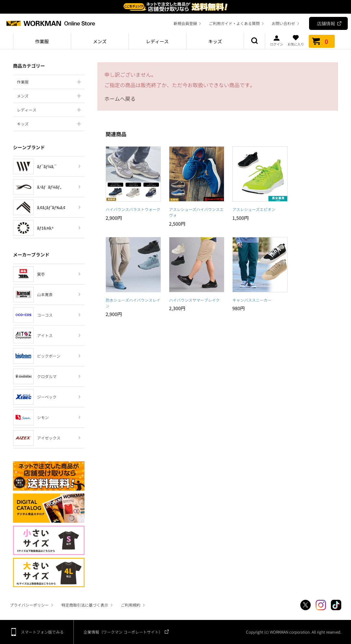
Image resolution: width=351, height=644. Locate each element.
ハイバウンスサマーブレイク (194, 300)
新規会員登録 (185, 23)
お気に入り (296, 40)
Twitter (305, 605)
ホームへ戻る (120, 99)
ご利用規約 (131, 605)
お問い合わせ (283, 23)
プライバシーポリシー (29, 605)
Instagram (321, 605)
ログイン (277, 40)
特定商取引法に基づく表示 (85, 605)
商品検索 (254, 41)
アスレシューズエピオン (254, 209)
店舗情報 (326, 23)
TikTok (336, 605)
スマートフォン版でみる (42, 632)
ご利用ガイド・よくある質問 (234, 23)
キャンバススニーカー (252, 300)
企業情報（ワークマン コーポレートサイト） (123, 632)
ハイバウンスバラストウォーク (133, 209)
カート (322, 41)
